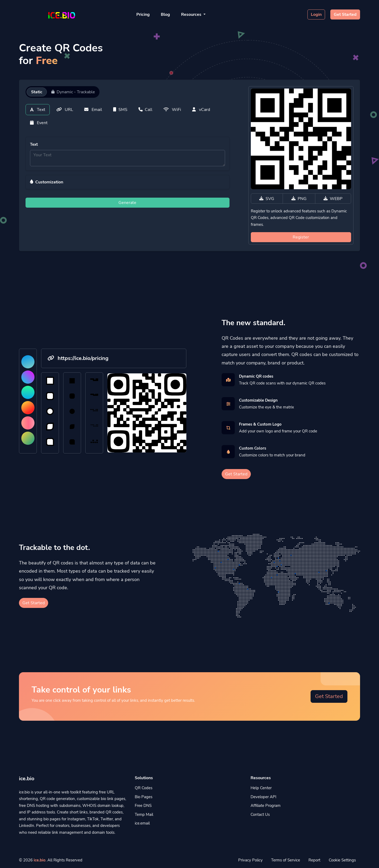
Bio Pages (144, 797)
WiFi (172, 110)
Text (38, 110)
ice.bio (40, 860)
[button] (128, 182)
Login (316, 14)
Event (39, 123)
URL (65, 110)
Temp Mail (144, 815)
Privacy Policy (250, 860)
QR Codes (144, 788)
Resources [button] (192, 14)
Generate (127, 203)
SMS (120, 110)
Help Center (261, 788)
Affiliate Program (266, 806)
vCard (201, 110)
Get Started (345, 14)
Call (145, 110)
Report (314, 860)
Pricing (143, 14)
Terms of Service (286, 860)
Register (301, 237)
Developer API (263, 797)
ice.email (142, 823)
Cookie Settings (342, 860)
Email (93, 110)
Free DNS (143, 806)
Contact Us (260, 815)
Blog (165, 14)
